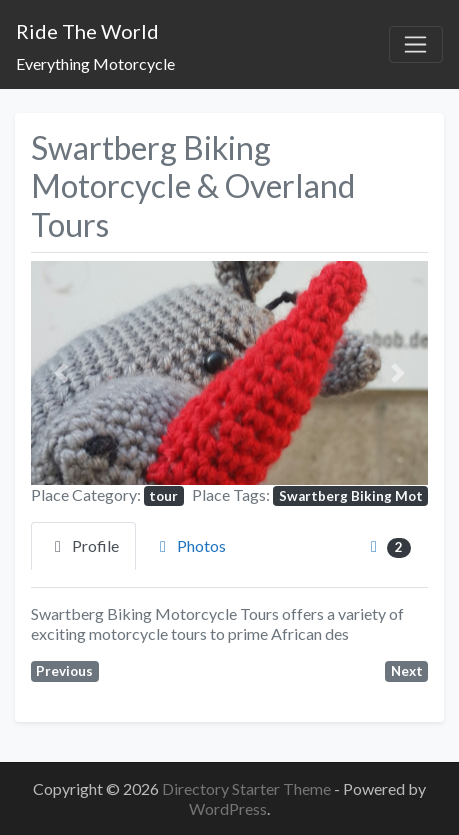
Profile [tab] (83, 545)
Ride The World (87, 31)
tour (163, 496)
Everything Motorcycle (95, 63)
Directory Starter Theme (248, 788)
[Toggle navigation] (416, 45)
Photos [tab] (189, 545)
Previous (64, 671)
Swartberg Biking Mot (351, 496)
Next (407, 671)
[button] (61, 372)
